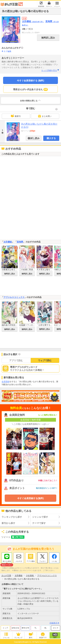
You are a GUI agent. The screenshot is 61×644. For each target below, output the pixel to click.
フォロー (42, 561)
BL (45, 628)
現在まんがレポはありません (30, 89)
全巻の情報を (31, 100)
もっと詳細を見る (50, 70)
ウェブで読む (45, 360)
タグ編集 (7, 51)
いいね (54, 561)
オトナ (56, 628)
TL (36, 628)
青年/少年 (25, 628)
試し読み (35, 138)
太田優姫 (33, 21)
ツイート (6, 537)
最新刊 (16, 116)
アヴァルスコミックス (14, 297)
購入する (51, 138)
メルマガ (19, 561)
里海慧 (20, 242)
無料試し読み (48, 38)
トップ (5, 628)
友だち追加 (7, 562)
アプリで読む (16, 360)
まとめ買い (45, 116)
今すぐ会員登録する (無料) (30, 81)
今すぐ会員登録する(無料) (30, 498)
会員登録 (6, 382)
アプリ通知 (31, 561)
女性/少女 (15, 628)
